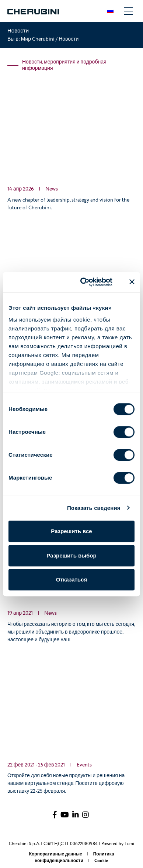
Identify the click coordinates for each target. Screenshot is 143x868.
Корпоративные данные (56, 854)
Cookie (101, 861)
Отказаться (71, 579)
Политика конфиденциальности (74, 857)
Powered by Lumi (118, 844)
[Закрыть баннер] (132, 282)
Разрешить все (71, 531)
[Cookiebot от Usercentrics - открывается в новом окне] (84, 282)
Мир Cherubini (38, 39)
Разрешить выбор (71, 555)
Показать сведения (94, 508)
